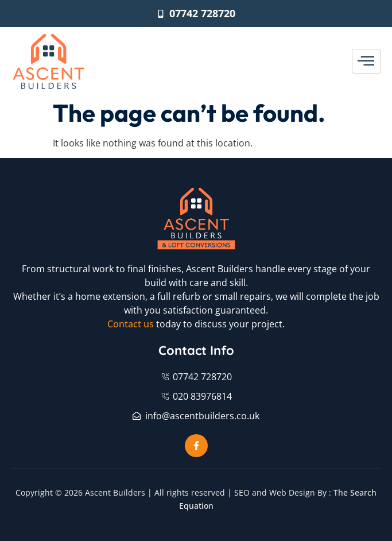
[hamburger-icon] (366, 61)
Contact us (131, 324)
